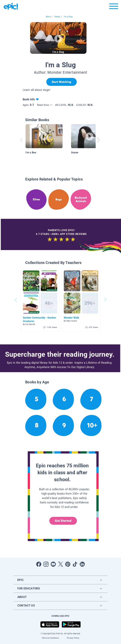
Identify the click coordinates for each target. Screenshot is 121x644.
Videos (57, 17)
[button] (40, 300)
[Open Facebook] (39, 564)
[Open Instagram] (46, 564)
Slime (48, 17)
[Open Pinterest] (68, 564)
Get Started (63, 521)
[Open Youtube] (53, 564)
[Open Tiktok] (75, 564)
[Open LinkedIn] (82, 564)
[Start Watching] (62, 82)
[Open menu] (114, 7)
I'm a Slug (68, 17)
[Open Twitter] (60, 564)
